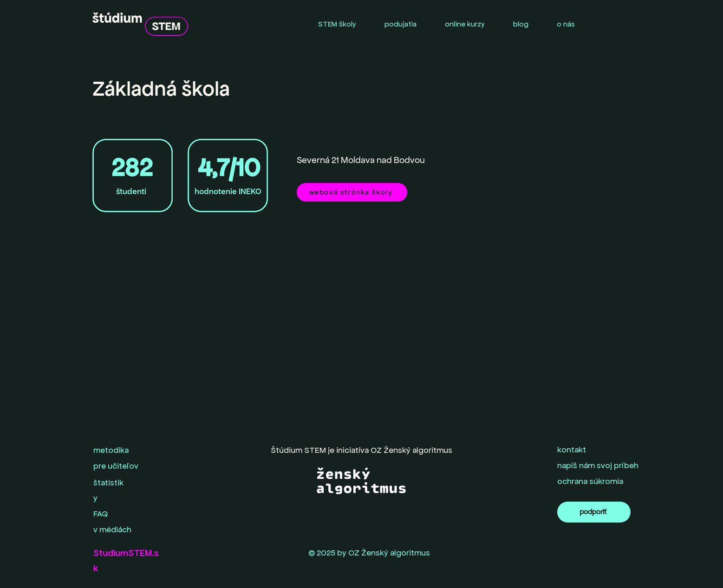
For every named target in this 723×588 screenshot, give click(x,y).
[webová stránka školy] (352, 192)
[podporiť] (594, 512)
